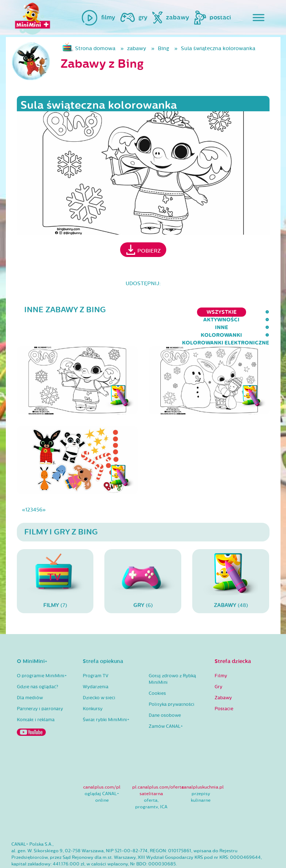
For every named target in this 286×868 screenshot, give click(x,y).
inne (109, 312)
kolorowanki (149, 312)
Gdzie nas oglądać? (38, 663)
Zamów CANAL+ (166, 703)
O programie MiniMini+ (42, 652)
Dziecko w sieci (99, 674)
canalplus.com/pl (102, 764)
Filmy (221, 652)
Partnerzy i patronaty (40, 685)
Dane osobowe (165, 692)
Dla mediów (30, 674)
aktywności (72, 312)
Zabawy (223, 674)
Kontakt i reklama (36, 696)
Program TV (96, 652)
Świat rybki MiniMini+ (106, 696)
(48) (231, 558)
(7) (55, 558)
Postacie (224, 685)
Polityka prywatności (172, 681)
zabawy (137, 49)
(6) (143, 558)
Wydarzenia (96, 663)
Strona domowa (95, 49)
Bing (164, 49)
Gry (218, 663)
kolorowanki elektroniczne (226, 312)
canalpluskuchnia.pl (203, 764)
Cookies (157, 670)
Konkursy (93, 685)
